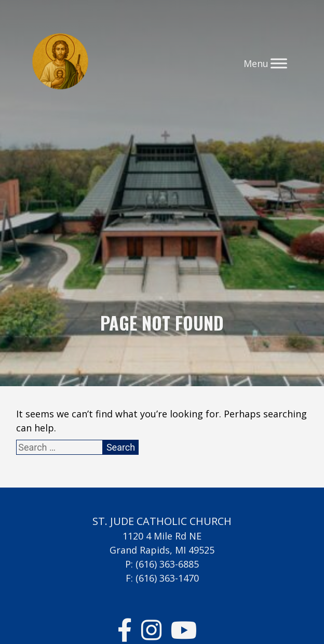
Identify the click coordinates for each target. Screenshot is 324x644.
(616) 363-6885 (167, 564)
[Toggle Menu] (279, 63)
